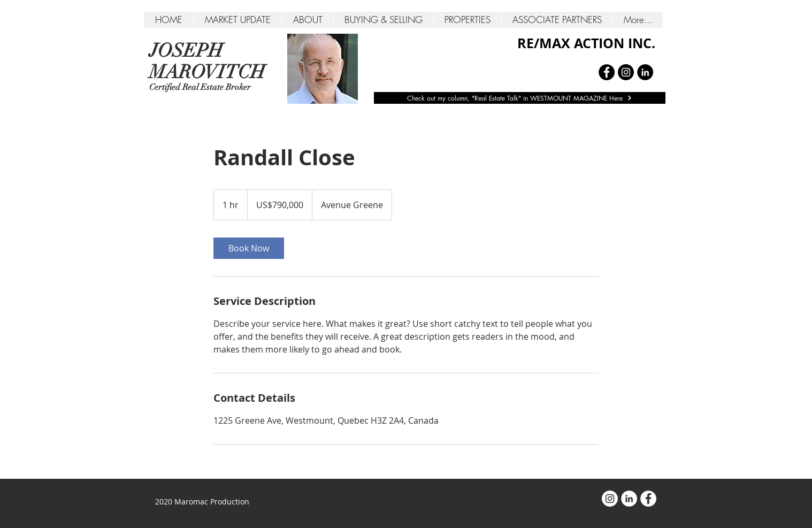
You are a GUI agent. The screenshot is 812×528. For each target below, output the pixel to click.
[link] (249, 248)
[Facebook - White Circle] (648, 499)
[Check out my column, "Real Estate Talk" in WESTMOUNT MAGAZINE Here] (520, 98)
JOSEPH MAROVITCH (207, 61)
